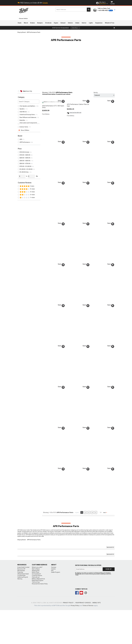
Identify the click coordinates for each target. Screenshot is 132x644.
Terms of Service (88, 640)
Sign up (109, 603)
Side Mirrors (24, 112)
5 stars (27, 186)
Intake (77, 23)
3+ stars (27, 192)
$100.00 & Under (24, 152)
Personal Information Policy (40, 618)
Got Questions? (36, 608)
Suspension (99, 23)
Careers (53, 603)
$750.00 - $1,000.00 (25, 166)
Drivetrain (48, 23)
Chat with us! (36, 611)
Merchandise (21, 605)
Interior (84, 23)
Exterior (70, 23)
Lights (91, 23)
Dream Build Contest (23, 601)
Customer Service (37, 609)
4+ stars (27, 189)
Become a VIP (21, 603)
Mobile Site (97, 637)
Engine (56, 23)
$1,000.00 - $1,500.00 (26, 169)
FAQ (52, 605)
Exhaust (63, 23)
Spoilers (22, 109)
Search (89, 10)
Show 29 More (25, 130)
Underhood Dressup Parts (27, 115)
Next (104, 513)
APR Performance (25, 142)
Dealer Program (56, 606)
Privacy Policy (99, 607)
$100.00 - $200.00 (25, 155)
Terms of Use (36, 616)
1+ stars (27, 197)
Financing (20, 606)
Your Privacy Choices (83, 637)
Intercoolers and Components (28, 124)
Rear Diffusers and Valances (28, 117)
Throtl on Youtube (81, 627)
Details (45, 3)
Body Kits (23, 120)
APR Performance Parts (34, 32)
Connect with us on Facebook (77, 627)
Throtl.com (36, 10)
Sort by (96, 93)
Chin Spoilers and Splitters (28, 106)
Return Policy (36, 606)
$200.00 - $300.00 (25, 158)
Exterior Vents (24, 127)
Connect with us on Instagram (86, 627)
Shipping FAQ (36, 605)
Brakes (33, 23)
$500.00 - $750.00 (25, 164)
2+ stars (27, 195)
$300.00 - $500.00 (25, 161)
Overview (54, 601)
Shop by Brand (22, 32)
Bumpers (40, 23)
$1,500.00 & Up (24, 172)
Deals (20, 23)
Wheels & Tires (110, 23)
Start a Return (36, 603)
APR (21, 139)
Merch (26, 23)
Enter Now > (75, 28)
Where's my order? (37, 601)
